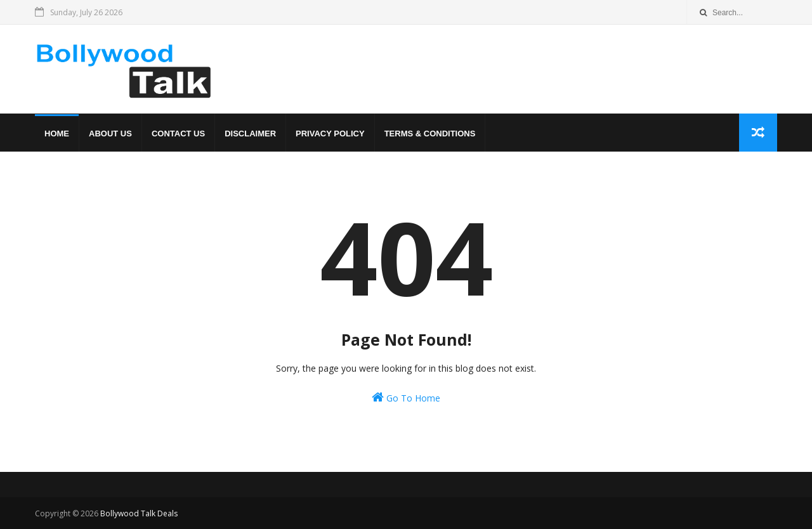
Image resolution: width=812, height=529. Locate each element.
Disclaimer (250, 134)
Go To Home (406, 397)
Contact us (178, 134)
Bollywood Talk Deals (139, 513)
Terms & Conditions (430, 134)
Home (57, 134)
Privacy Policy (330, 134)
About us (110, 134)
